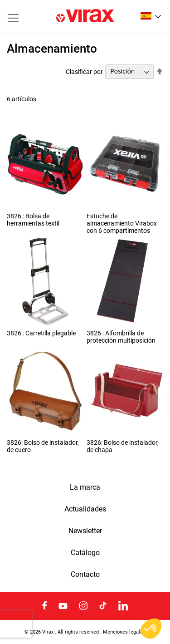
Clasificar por (84, 71)
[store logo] (85, 16)
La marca (85, 487)
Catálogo (85, 553)
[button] (151, 16)
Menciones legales (124, 632)
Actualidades (85, 509)
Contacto (85, 575)
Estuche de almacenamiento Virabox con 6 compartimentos (122, 223)
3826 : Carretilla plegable (41, 333)
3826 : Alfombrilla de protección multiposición (121, 337)
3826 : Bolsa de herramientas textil (33, 220)
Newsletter (85, 531)
